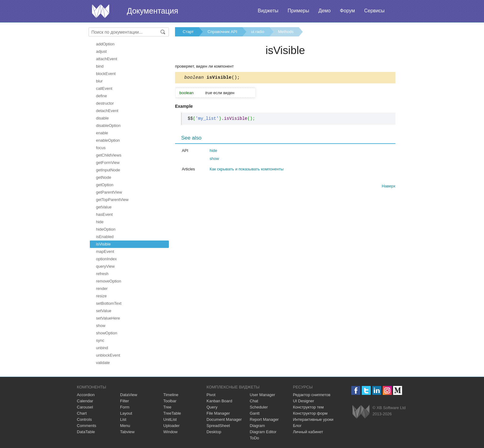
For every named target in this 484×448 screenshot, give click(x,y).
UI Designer (304, 401)
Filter (125, 401)
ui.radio (258, 32)
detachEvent (107, 111)
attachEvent (107, 59)
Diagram (257, 426)
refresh (102, 274)
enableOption (108, 140)
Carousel (85, 407)
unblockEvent (108, 355)
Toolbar (170, 401)
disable (102, 118)
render (102, 289)
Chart (82, 413)
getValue (104, 207)
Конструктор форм (310, 413)
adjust (101, 51)
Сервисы (374, 11)
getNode (104, 177)
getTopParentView (112, 200)
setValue (104, 311)
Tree (167, 407)
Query (212, 407)
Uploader (171, 426)
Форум (347, 11)
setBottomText (109, 303)
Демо (324, 11)
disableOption (108, 126)
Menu (125, 426)
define (101, 96)
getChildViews (109, 155)
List (123, 419)
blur (99, 81)
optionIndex (106, 259)
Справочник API (222, 32)
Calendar (85, 401)
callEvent (104, 88)
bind (100, 66)
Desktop (214, 432)
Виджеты (268, 11)
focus (101, 148)
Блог (297, 426)
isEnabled (105, 237)
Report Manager (264, 419)
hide (100, 222)
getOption (105, 185)
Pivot (211, 395)
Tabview (127, 432)
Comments (87, 426)
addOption (105, 44)
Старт (188, 32)
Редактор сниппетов (312, 395)
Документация (152, 11)
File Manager (218, 413)
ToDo (254, 438)
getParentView (109, 192)
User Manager (262, 395)
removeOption (109, 281)
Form (125, 407)
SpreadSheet (218, 426)
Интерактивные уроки (313, 419)
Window (170, 432)
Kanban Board (219, 401)
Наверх (389, 187)
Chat (254, 401)
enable (102, 133)
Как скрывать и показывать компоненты (247, 170)
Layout (126, 413)
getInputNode (108, 170)
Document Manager (224, 419)
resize (101, 296)
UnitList (170, 419)
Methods (286, 32)
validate (103, 363)
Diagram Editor (263, 432)
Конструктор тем (308, 407)
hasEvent (104, 214)
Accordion (86, 395)
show (101, 326)
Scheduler (259, 407)
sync (100, 340)
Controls (84, 419)
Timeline (171, 395)
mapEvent (105, 251)
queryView (105, 266)
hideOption (106, 229)
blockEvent (106, 74)
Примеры (298, 11)
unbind (102, 348)
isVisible (103, 244)
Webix (361, 412)
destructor (105, 103)
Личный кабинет (308, 432)
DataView (129, 395)
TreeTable (172, 413)
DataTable (86, 432)
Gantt (255, 413)
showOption (107, 333)
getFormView (108, 163)
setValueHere (108, 318)
